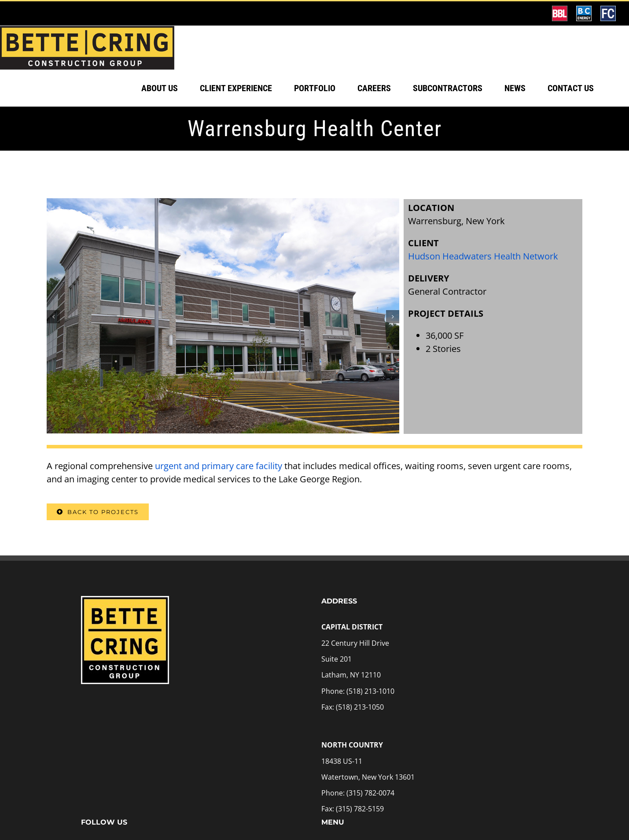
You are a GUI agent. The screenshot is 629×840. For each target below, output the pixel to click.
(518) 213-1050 (360, 735)
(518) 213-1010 (370, 719)
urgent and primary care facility (219, 494)
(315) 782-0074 (370, 821)
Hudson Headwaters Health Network (483, 284)
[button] (53, 344)
